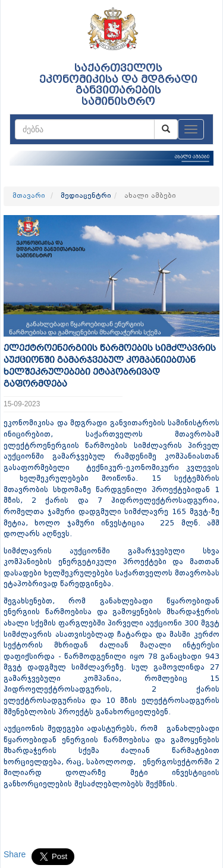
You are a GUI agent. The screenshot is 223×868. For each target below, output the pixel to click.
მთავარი (29, 196)
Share (15, 854)
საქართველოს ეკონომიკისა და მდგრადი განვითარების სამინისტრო (118, 85)
